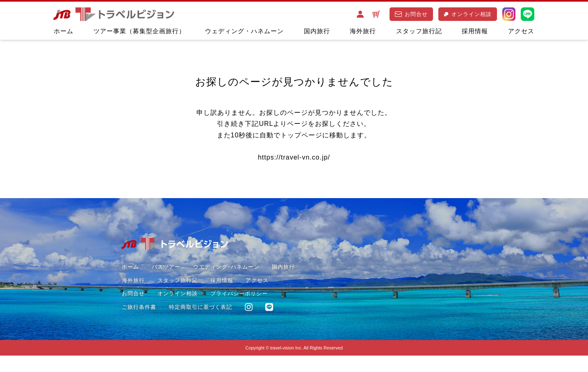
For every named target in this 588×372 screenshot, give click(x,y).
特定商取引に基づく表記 (153, 323)
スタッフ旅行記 (419, 31)
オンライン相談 (468, 14)
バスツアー (165, 270)
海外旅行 (363, 31)
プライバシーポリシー (150, 309)
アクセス (521, 31)
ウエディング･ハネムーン (226, 270)
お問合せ (411, 14)
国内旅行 (317, 31)
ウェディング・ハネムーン (244, 31)
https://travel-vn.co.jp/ (294, 159)
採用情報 (475, 31)
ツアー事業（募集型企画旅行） (139, 31)
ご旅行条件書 (208, 309)
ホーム (64, 31)
